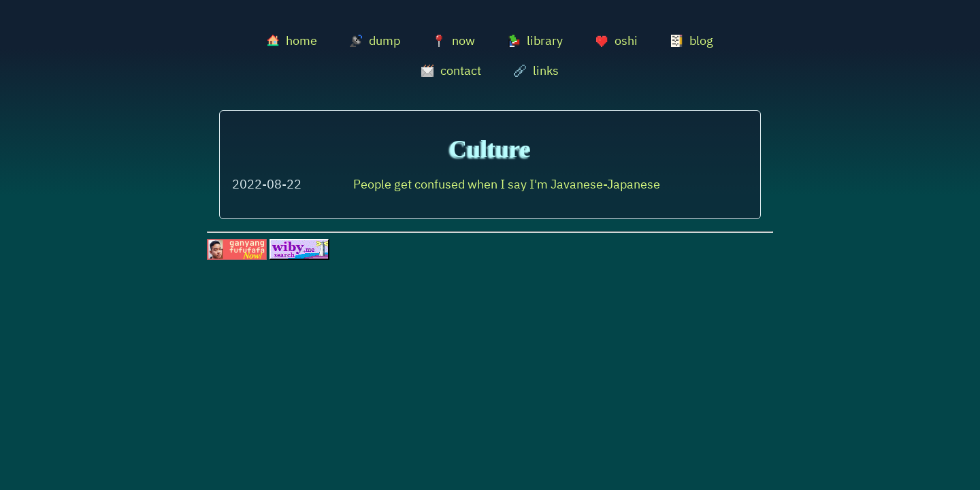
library (535, 40)
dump (375, 40)
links (536, 70)
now (454, 40)
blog (692, 40)
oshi (617, 40)
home (292, 40)
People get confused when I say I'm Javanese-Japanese (507, 184)
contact (451, 70)
